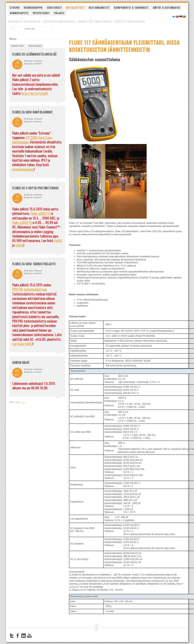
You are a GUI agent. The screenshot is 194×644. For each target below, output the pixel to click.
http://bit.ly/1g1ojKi (35, 93)
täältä (58, 240)
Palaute (59, 13)
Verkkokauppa (33, 7)
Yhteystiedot (41, 13)
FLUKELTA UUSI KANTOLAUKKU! (32, 112)
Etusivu (15, 7)
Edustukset (54, 7)
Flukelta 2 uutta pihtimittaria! (35, 188)
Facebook (18, 636)
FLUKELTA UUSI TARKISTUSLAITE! (34, 264)
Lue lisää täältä (22, 344)
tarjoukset (35, 46)
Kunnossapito (19, 13)
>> (24, 402)
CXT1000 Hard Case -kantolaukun (33, 140)
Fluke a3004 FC (22, 222)
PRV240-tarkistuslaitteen (29, 289)
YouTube (29, 636)
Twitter (12, 636)
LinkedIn (23, 636)
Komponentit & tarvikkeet (131, 7)
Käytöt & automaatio (166, 7)
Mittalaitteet (75, 7)
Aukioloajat (21, 362)
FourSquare (35, 636)
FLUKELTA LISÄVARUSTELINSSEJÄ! (34, 54)
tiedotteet (17, 46)
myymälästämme (23, 169)
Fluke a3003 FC (41, 213)
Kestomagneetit (99, 7)
